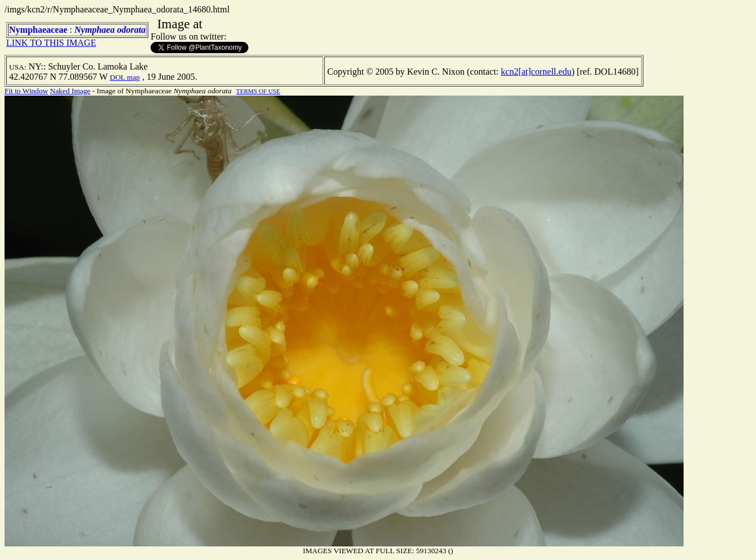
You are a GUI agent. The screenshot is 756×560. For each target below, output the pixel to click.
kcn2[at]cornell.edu (536, 72)
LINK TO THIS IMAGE (51, 43)
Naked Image (70, 91)
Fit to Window (26, 91)
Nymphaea (95, 30)
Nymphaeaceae (38, 30)
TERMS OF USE (258, 91)
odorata (132, 30)
